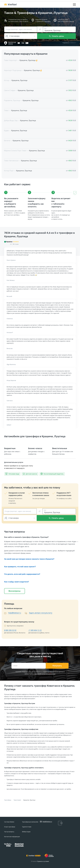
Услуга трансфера (10, 827)
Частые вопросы (9, 832)
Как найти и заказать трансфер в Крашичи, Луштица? (26, 537)
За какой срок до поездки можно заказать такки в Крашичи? (29, 559)
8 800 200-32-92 (10, 630)
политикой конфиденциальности (45, 674)
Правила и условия (43, 861)
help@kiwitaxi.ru (15, 613)
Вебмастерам (26, 832)
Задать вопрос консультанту (41, 613)
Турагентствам (27, 827)
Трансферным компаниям (30, 822)
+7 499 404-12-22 (35, 630)
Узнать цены (57, 36)
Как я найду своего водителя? (17, 582)
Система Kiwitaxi (9, 822)
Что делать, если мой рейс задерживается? (22, 574)
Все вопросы (15, 591)
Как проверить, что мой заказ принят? (20, 567)
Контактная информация (12, 837)
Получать (57, 666)
